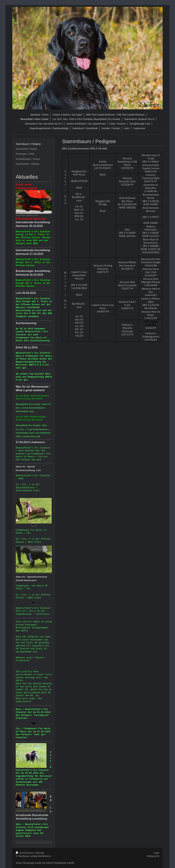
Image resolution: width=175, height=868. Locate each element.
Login (156, 853)
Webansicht (153, 856)
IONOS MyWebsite (56, 863)
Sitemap (40, 853)
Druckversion (25, 853)
